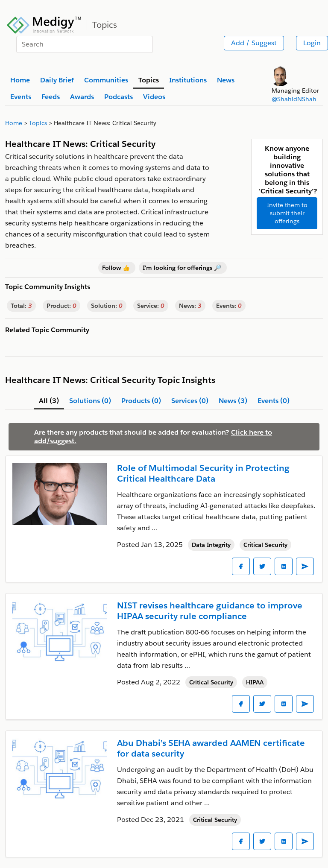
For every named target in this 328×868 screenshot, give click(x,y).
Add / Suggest (254, 43)
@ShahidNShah (294, 99)
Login (312, 43)
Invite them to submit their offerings (287, 213)
